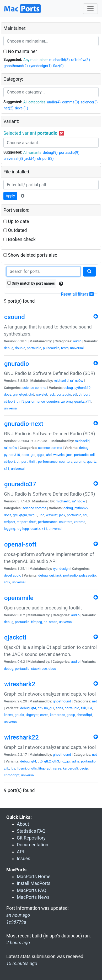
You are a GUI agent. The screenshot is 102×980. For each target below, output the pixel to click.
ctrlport (84, 394)
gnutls (19, 715)
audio (77, 341)
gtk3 (56, 761)
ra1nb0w (77, 381)
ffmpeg (36, 622)
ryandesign (61, 569)
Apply (10, 196)
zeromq (67, 401)
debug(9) (50, 152)
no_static (50, 622)
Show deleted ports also (30, 255)
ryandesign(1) (40, 66)
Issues (23, 859)
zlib (83, 708)
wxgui (33, 515)
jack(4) (30, 159)
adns (59, 708)
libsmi (9, 715)
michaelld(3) (60, 60)
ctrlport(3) (45, 159)
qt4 (34, 708)
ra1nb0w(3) (80, 60)
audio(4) (54, 102)
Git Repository (31, 838)
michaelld (61, 381)
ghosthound (62, 701)
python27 (82, 508)
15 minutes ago (22, 964)
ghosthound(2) (16, 66)
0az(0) (58, 66)
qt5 (40, 708)
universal (77, 348)
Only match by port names (31, 283)
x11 (88, 401)
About (23, 824)
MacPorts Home (34, 877)
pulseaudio (51, 348)
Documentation (33, 845)
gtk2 (47, 761)
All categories (34, 102)
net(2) (9, 108)
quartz (79, 401)
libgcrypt (32, 715)
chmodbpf (84, 715)
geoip (71, 715)
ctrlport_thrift (14, 401)
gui (52, 575)
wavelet (41, 394)
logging (10, 529)
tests (65, 348)
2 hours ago (18, 943)
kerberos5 (58, 715)
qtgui (23, 394)
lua (90, 708)
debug (9, 348)
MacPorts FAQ (32, 890)
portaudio (34, 348)
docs (8, 394)
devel (8, 575)
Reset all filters (77, 294)
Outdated (15, 230)
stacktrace (39, 669)
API (20, 852)
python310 (82, 388)
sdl (75, 394)
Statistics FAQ (31, 831)
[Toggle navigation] (90, 9)
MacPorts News (33, 897)
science (28, 388)
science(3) (89, 102)
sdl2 (7, 582)
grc (15, 394)
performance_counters (43, 401)
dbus (52, 669)
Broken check (20, 239)
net (94, 701)
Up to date (16, 221)
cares (44, 715)
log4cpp (23, 529)
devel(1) (22, 108)
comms (41, 388)
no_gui (49, 708)
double (20, 348)
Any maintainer (36, 60)
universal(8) (13, 159)
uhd (31, 394)
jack (52, 394)
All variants (32, 152)
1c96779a (16, 922)
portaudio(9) (69, 152)
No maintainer (20, 51)
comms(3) (71, 102)
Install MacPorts (34, 883)
